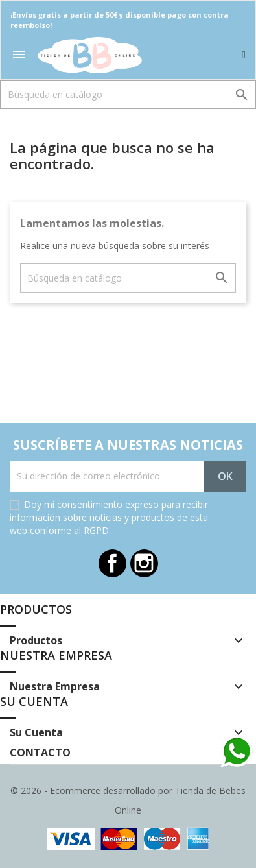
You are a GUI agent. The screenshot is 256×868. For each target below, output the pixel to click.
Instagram (144, 563)
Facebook (112, 563)
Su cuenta (34, 701)
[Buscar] (128, 94)
